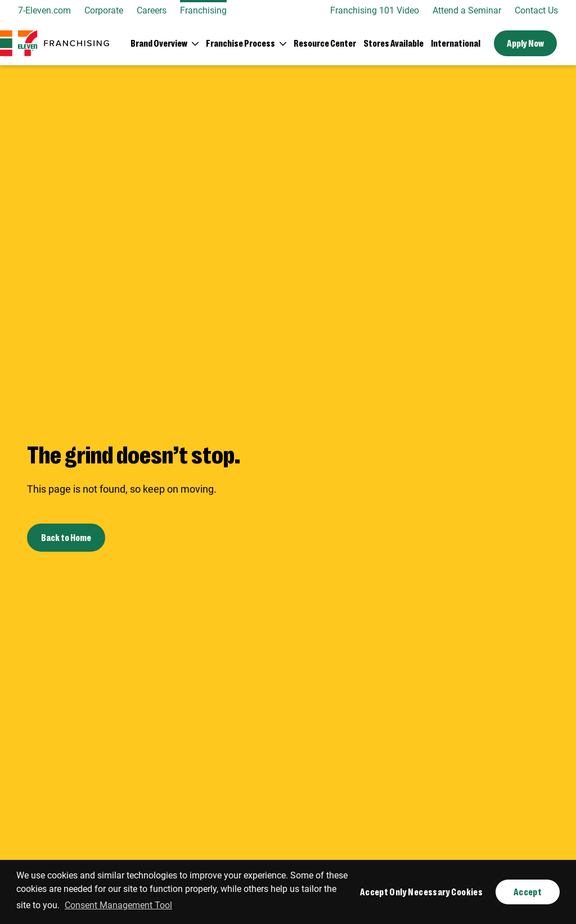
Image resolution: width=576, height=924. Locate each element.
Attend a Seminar (467, 10)
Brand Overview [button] (159, 43)
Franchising (203, 10)
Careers (152, 10)
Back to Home (66, 537)
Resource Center (325, 43)
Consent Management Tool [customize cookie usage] (118, 905)
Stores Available (393, 43)
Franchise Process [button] (240, 43)
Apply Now (525, 43)
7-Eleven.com (44, 10)
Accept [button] (528, 892)
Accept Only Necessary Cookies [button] (421, 892)
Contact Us (536, 10)
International (456, 43)
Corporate (104, 10)
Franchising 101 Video (375, 10)
